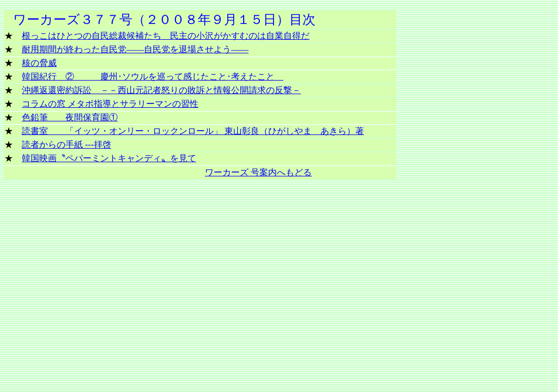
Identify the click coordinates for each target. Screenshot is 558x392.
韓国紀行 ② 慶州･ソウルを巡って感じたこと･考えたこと (153, 76)
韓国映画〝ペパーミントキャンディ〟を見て (109, 158)
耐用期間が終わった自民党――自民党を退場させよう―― (135, 49)
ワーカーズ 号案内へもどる (258, 172)
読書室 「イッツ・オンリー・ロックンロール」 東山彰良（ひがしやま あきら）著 (193, 131)
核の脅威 (39, 63)
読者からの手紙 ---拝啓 (66, 145)
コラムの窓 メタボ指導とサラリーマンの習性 (110, 104)
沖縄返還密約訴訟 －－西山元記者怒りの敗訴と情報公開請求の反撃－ (161, 90)
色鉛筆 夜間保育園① (70, 117)
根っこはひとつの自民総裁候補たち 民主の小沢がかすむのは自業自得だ (166, 36)
